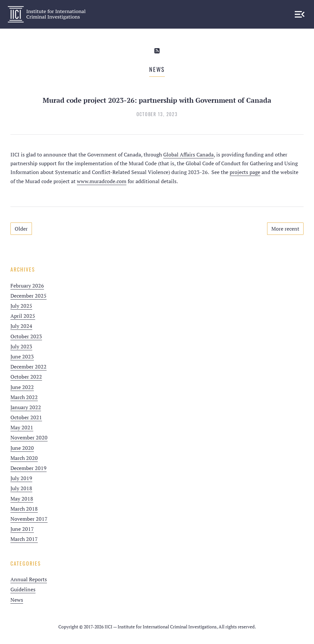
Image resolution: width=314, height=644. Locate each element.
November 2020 (29, 437)
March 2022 (24, 397)
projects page (245, 172)
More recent (285, 229)
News (17, 600)
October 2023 (26, 336)
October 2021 (26, 417)
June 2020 (22, 448)
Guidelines (23, 589)
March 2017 (24, 539)
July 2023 (21, 346)
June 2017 (22, 529)
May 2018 (22, 499)
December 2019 (29, 468)
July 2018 (21, 488)
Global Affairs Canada (188, 154)
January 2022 (26, 407)
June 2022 (22, 387)
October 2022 (26, 377)
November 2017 (29, 519)
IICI (47, 14)
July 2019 (21, 478)
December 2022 (29, 367)
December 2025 (29, 296)
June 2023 (22, 356)
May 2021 (22, 427)
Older (21, 229)
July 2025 (21, 306)
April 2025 (23, 316)
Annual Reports (29, 579)
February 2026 (27, 286)
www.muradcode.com (102, 181)
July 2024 (21, 326)
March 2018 (24, 509)
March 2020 (24, 458)
